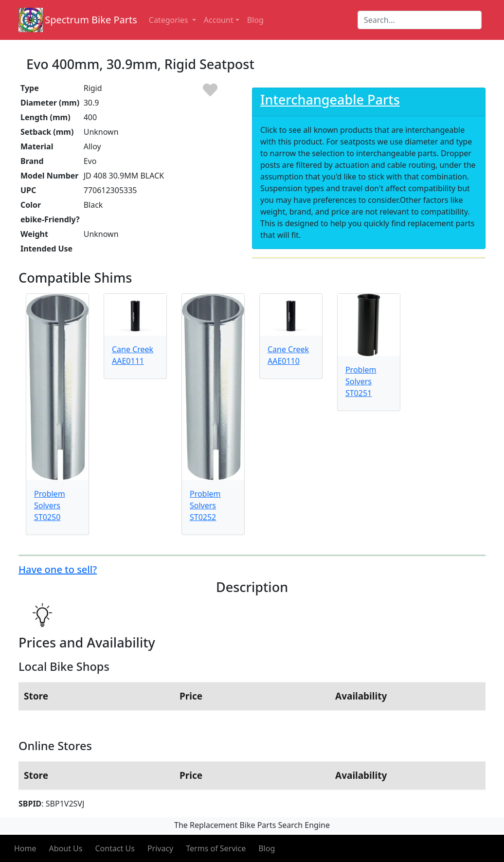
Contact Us (115, 848)
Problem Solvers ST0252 (205, 505)
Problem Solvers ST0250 (50, 505)
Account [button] (219, 20)
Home (25, 848)
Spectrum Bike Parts (91, 20)
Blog (267, 848)
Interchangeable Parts (330, 99)
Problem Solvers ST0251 (361, 381)
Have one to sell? (58, 569)
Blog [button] (255, 20)
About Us (66, 848)
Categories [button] (170, 20)
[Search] (420, 20)
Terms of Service (216, 848)
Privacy (160, 848)
